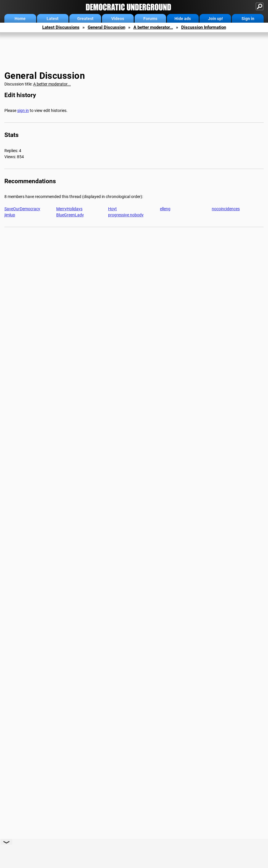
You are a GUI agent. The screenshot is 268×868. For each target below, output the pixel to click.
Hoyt (112, 209)
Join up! (215, 19)
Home (20, 19)
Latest (53, 19)
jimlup (10, 215)
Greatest (85, 19)
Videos (118, 19)
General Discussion (106, 27)
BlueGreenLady (70, 215)
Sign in (248, 19)
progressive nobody (126, 215)
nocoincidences (226, 209)
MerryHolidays (69, 209)
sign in (23, 110)
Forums (150, 19)
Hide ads (183, 19)
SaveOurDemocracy (22, 209)
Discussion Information (204, 27)
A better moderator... (153, 27)
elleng (165, 209)
